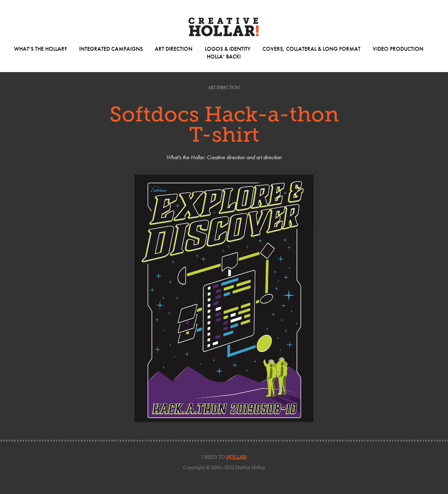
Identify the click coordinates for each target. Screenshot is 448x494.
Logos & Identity (228, 49)
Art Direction (174, 49)
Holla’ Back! (224, 57)
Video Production (398, 49)
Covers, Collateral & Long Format (311, 49)
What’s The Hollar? (40, 49)
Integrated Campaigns (111, 49)
